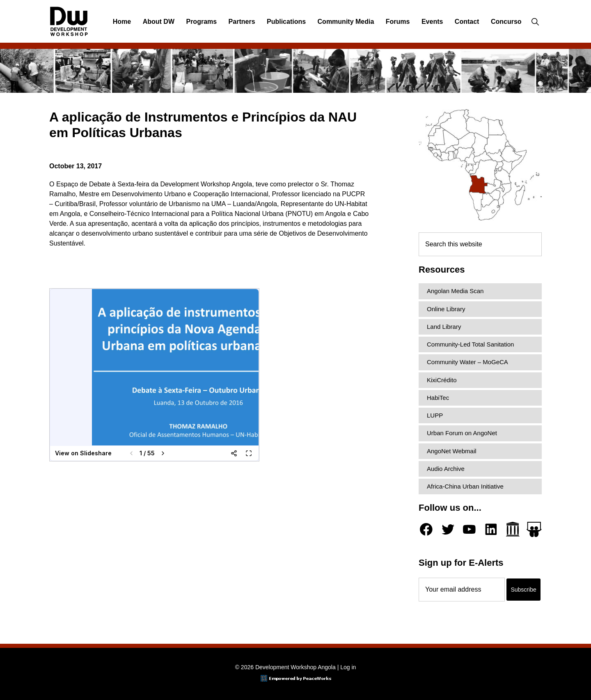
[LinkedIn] (491, 529)
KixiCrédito (442, 380)
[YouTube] (469, 529)
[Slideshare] (534, 529)
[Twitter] (448, 529)
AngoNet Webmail (452, 451)
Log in (348, 667)
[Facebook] (426, 529)
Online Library (446, 309)
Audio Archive (446, 469)
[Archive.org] (513, 529)
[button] (535, 22)
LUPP (435, 415)
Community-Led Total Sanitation (470, 344)
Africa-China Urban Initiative (465, 486)
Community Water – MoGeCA (467, 362)
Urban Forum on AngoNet (462, 433)
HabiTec (438, 398)
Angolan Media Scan (455, 291)
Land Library (444, 327)
